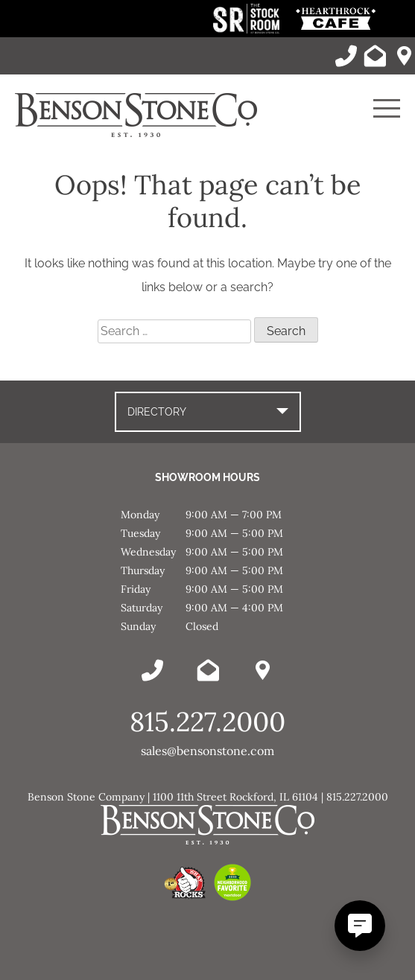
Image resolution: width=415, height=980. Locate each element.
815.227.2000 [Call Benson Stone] (207, 722)
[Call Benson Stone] (346, 56)
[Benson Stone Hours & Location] (404, 56)
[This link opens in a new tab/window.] (248, 29)
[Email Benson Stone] (375, 56)
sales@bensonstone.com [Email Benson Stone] (207, 751)
